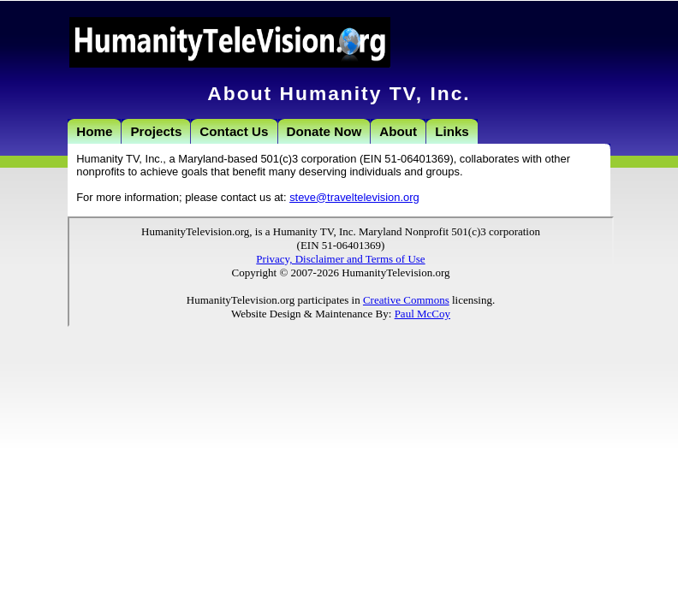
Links (452, 131)
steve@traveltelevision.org (354, 197)
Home (94, 131)
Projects (156, 131)
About (398, 131)
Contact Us (234, 131)
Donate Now (324, 131)
